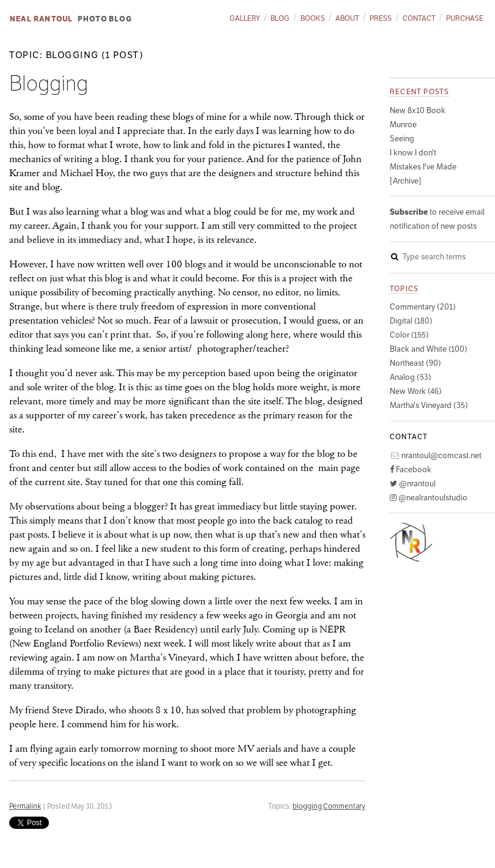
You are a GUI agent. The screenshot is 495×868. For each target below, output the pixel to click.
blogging (307, 806)
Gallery (245, 18)
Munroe (403, 124)
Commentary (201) (423, 307)
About (347, 18)
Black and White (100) (429, 349)
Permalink (25, 806)
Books (313, 18)
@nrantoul (413, 484)
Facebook (411, 469)
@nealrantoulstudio (429, 498)
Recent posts (419, 91)
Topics (404, 288)
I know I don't (413, 153)
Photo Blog (105, 19)
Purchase (465, 18)
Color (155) (409, 335)
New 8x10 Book (418, 110)
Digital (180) (411, 321)
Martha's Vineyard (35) (429, 405)
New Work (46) (416, 391)
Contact (419, 18)
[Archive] (406, 181)
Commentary (344, 806)
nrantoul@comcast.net (436, 455)
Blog (280, 18)
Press (381, 18)
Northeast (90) (415, 363)
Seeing (402, 139)
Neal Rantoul (41, 19)
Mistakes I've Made (423, 167)
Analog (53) (411, 377)
